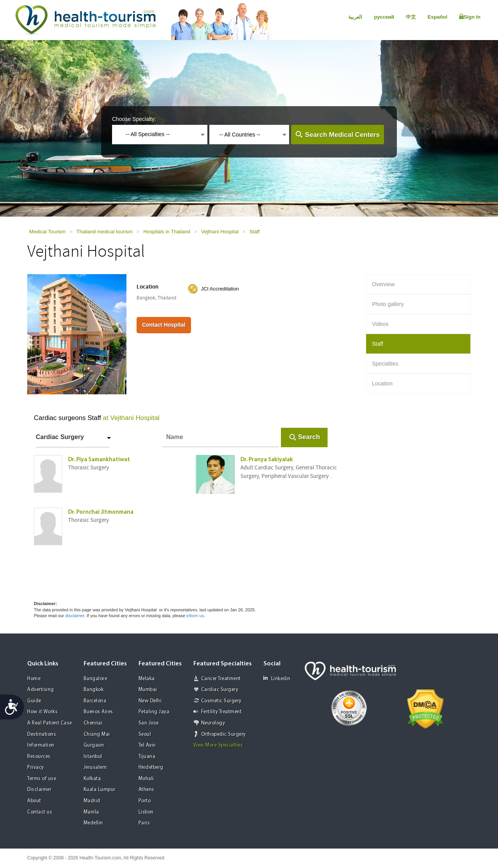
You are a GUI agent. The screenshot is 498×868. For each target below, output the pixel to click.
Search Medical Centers (342, 135)
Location (382, 383)
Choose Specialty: (134, 119)
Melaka (147, 679)
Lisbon (146, 812)
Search (309, 437)
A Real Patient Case (50, 723)
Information (41, 745)
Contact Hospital (164, 325)
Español (438, 17)
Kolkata (92, 779)
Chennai (93, 723)
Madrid (92, 801)
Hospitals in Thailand (167, 232)
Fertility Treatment (222, 712)
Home (34, 679)
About (34, 801)
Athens (146, 790)
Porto (145, 801)
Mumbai (148, 690)
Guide (34, 701)
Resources (39, 757)
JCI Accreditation (220, 289)
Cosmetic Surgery (221, 701)
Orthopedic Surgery (224, 734)
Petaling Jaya (154, 712)
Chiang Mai (97, 734)
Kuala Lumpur (100, 790)
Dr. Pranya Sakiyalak (267, 460)
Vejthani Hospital (220, 232)
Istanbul (93, 757)
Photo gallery (388, 304)
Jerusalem (95, 767)
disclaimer (75, 616)
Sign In (470, 17)
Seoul (145, 734)
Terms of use (42, 779)
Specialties (385, 364)
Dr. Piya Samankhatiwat (99, 460)
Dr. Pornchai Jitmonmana (101, 512)
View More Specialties (218, 745)
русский (384, 17)
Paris (144, 823)
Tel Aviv (147, 745)
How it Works (42, 712)
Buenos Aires (98, 712)
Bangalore (96, 679)
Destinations (42, 734)
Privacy (36, 767)
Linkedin (277, 678)
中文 (411, 17)
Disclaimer (39, 790)
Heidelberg (151, 767)
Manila (91, 812)
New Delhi (150, 701)
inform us (195, 616)
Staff (255, 232)
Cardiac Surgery (60, 437)
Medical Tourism (47, 232)
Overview (383, 284)
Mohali (146, 779)
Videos (380, 324)
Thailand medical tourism (104, 232)
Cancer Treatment (221, 679)
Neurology (213, 723)
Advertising (41, 690)
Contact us (40, 812)
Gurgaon (94, 745)
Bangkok (94, 690)
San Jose (149, 723)
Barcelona (95, 701)
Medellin (93, 823)
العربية (355, 17)
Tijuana (147, 757)
